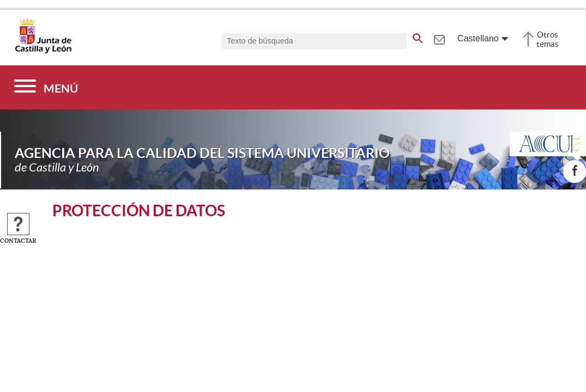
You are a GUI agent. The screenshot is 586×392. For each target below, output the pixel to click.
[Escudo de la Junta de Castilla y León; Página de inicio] (43, 51)
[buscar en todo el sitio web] (418, 36)
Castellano (478, 38)
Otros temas (548, 39)
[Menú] (46, 87)
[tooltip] (439, 38)
